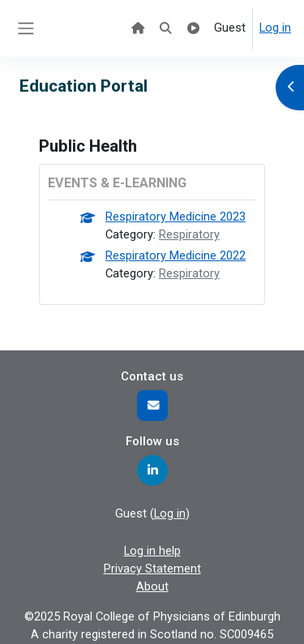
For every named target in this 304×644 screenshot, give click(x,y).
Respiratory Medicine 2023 (176, 217)
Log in (275, 28)
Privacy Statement (152, 569)
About (152, 586)
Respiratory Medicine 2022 (176, 255)
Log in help (152, 551)
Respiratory (189, 234)
